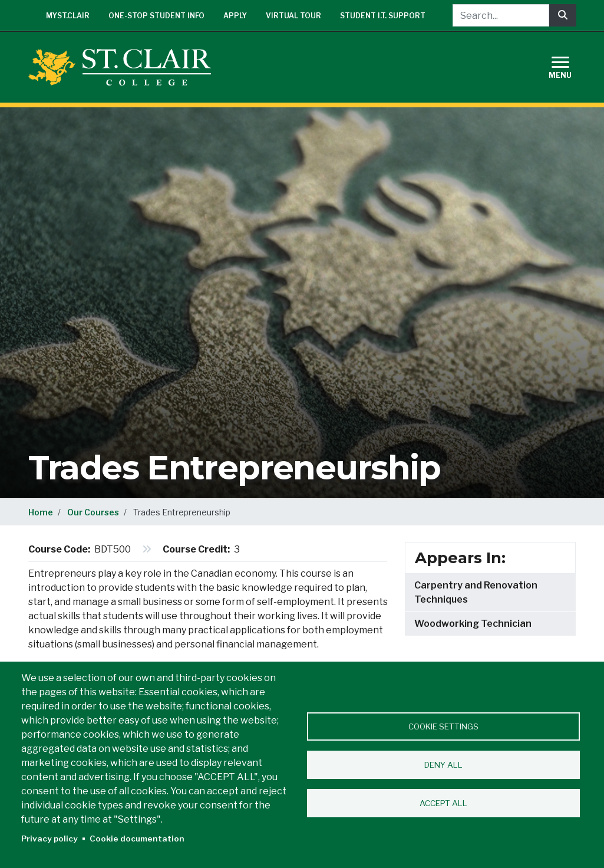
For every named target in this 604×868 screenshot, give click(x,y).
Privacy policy (49, 839)
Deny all (443, 765)
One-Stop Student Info (156, 16)
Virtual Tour (293, 16)
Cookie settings (443, 726)
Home (41, 512)
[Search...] (501, 15)
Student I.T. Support (383, 16)
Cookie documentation (137, 839)
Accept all (443, 803)
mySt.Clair (68, 16)
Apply (235, 16)
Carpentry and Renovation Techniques (476, 592)
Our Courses (93, 512)
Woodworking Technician (473, 624)
